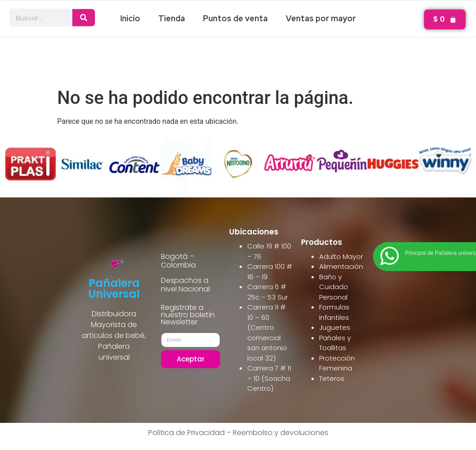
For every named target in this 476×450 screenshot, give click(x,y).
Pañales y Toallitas (335, 343)
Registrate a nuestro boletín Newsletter (188, 316)
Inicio (130, 18)
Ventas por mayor (321, 18)
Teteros (332, 378)
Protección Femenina (337, 363)
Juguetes (335, 327)
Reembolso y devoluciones (280, 433)
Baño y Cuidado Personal (334, 287)
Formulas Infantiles (334, 312)
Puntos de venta (235, 18)
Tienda (172, 18)
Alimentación (341, 266)
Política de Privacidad (186, 433)
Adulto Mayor (341, 256)
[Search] (84, 18)
